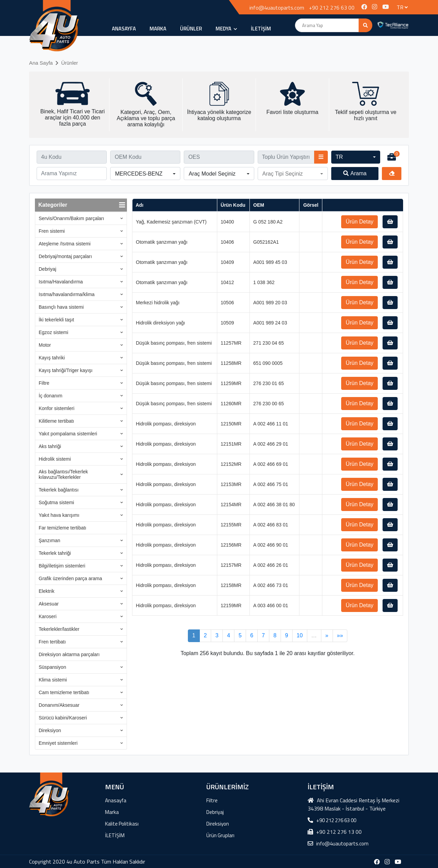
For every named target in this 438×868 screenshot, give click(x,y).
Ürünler (70, 63)
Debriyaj (47, 269)
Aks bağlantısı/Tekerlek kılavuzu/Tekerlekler (63, 474)
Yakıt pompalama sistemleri (68, 434)
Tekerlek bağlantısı (59, 490)
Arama (355, 173)
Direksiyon (50, 730)
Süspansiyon (52, 667)
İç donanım (50, 396)
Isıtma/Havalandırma (61, 282)
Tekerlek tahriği (55, 553)
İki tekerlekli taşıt (56, 320)
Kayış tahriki (52, 358)
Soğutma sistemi (56, 502)
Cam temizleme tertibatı (64, 692)
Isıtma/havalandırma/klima (67, 294)
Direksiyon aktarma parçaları (69, 654)
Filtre (44, 383)
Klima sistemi (53, 680)
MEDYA (226, 29)
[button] (356, 157)
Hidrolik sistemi (55, 459)
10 (300, 635)
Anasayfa (124, 29)
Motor (45, 345)
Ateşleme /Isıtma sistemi (65, 244)
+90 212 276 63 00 (332, 8)
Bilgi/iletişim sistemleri (62, 566)
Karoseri (48, 616)
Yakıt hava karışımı (59, 515)
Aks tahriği (50, 446)
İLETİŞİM (261, 29)
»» (340, 635)
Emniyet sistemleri (58, 743)
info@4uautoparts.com (277, 8)
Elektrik (47, 591)
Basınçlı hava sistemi (61, 307)
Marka (158, 29)
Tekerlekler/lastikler (59, 629)
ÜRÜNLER (191, 29)
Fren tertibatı (52, 642)
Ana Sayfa (41, 63)
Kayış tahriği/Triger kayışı (66, 370)
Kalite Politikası (122, 824)
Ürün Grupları (220, 835)
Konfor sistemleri (56, 408)
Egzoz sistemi (53, 332)
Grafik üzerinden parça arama (70, 578)
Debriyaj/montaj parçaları (65, 256)
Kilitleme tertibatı (56, 421)
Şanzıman (49, 540)
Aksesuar (49, 604)
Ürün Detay (359, 222)
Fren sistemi (52, 231)
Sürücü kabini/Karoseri (63, 718)
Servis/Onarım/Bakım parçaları (71, 218)
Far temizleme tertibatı (62, 528)
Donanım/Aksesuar (59, 705)
